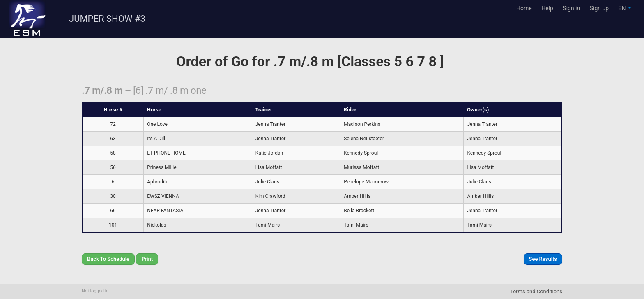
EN (625, 8)
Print (147, 259)
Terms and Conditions (536, 291)
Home (524, 8)
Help (547, 8)
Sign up (599, 8)
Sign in (571, 8)
